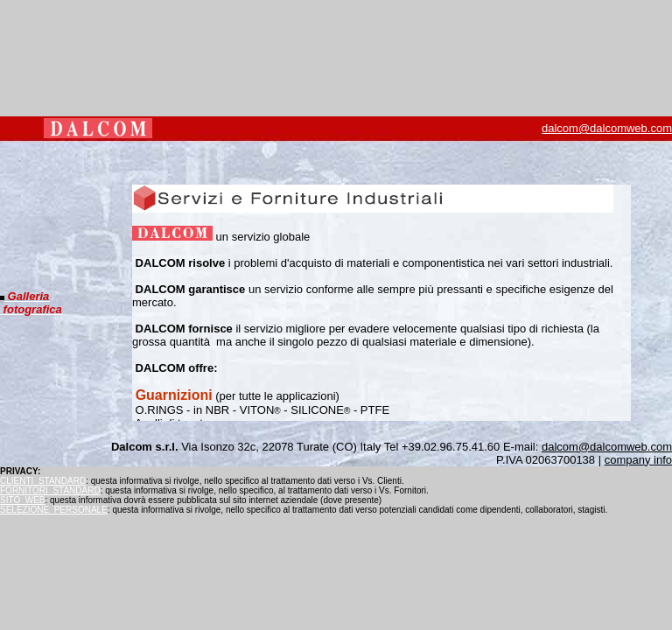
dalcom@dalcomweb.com (607, 128)
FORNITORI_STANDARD (50, 490)
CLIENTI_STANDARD (43, 481)
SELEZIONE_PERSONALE (54, 510)
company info (638, 460)
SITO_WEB (23, 500)
